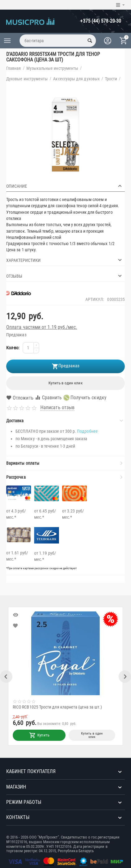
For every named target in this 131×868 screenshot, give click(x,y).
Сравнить (48, 398)
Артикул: (95, 299)
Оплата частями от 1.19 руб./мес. (42, 327)
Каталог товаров (7, 41)
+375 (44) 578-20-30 (101, 21)
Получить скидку (85, 398)
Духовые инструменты (27, 79)
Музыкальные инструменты (52, 68)
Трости (111, 79)
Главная (14, 68)
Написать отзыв (57, 408)
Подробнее (87, 431)
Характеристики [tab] (65, 260)
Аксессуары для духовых (76, 79)
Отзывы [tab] (65, 276)
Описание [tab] (65, 186)
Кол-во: (13, 348)
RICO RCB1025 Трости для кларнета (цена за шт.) (59, 707)
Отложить (20, 398)
